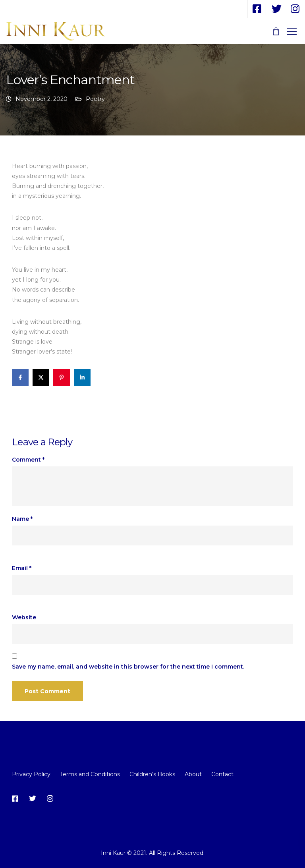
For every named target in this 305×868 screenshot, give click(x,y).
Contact (222, 774)
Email (22, 568)
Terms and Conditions (90, 774)
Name (22, 519)
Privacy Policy (31, 774)
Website (24, 617)
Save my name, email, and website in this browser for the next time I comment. (128, 667)
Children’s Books (152, 774)
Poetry (95, 99)
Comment (28, 460)
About (193, 774)
